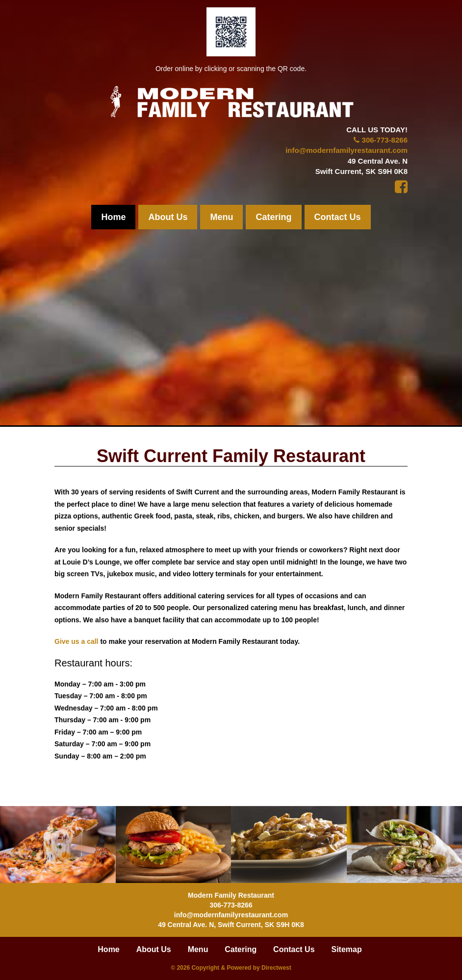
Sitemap (346, 949)
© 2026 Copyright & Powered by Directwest (231, 968)
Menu (221, 217)
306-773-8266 (385, 140)
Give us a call (77, 641)
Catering (273, 217)
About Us (168, 217)
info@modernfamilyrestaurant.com (346, 150)
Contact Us (338, 217)
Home (113, 217)
